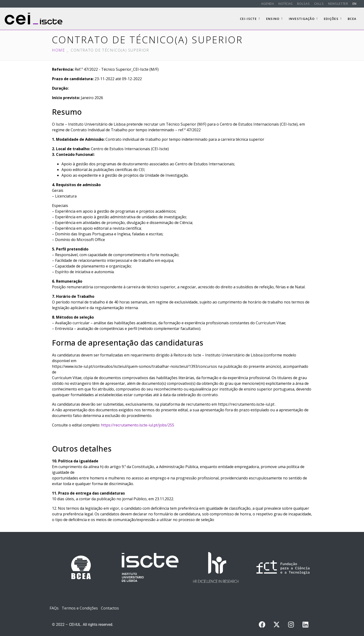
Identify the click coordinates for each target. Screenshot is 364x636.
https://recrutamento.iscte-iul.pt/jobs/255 (138, 425)
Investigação (303, 19)
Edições (333, 19)
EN (355, 4)
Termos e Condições (80, 608)
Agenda (268, 4)
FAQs (54, 608)
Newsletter (338, 4)
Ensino (274, 19)
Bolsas (303, 4)
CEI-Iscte (250, 19)
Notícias (286, 4)
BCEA (352, 19)
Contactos (110, 608)
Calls (319, 4)
